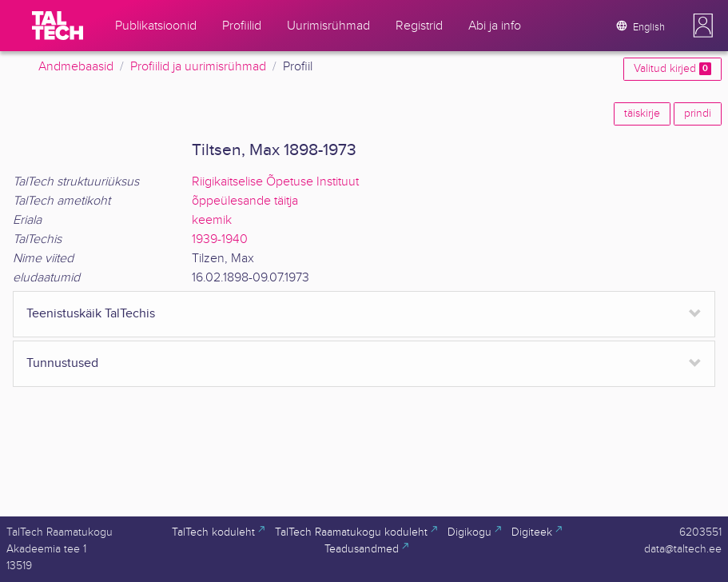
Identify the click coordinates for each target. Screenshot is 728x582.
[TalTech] (58, 26)
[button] (703, 26)
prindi (698, 114)
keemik (212, 220)
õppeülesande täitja (245, 201)
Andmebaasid (76, 67)
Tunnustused (62, 363)
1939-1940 (220, 239)
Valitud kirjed (672, 69)
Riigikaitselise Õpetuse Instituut (275, 182)
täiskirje (642, 114)
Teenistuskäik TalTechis (91, 314)
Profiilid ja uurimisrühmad (198, 67)
